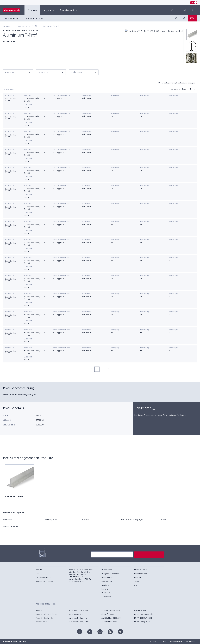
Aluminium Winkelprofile (111, 610)
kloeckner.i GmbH (141, 574)
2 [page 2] (103, 369)
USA (136, 585)
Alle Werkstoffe (35, 18)
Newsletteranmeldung (44, 581)
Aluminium (22, 26)
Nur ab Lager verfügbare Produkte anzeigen (176, 83)
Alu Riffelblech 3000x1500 (111, 618)
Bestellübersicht (69, 10)
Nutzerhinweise (176, 641)
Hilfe (38, 574)
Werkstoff (28, 96)
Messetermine (107, 581)
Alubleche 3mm (140, 610)
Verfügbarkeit (10, 96)
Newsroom (106, 593)
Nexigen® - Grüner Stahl (111, 574)
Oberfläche (86, 96)
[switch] (193, 3)
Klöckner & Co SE (141, 570)
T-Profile (86, 520)
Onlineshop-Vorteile (44, 577)
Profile (35, 26)
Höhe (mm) (115, 96)
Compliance (106, 597)
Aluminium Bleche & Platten (46, 614)
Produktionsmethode (61, 96)
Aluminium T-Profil (51, 26)
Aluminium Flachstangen (78, 618)
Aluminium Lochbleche (45, 618)
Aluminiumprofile (50, 520)
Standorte (105, 585)
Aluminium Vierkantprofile (79, 622)
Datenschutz (154, 641)
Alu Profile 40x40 (10, 526)
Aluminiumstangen (76, 614)
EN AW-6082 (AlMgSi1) (143, 622)
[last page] (109, 369)
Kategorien (12, 18)
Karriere (105, 589)
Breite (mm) (145, 96)
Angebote (49, 10)
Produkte (32, 10)
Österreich (138, 577)
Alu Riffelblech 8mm (109, 622)
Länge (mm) (28, 105)
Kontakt (39, 570)
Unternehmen (107, 570)
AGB (164, 641)
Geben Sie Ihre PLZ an (10, 100)
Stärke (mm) (174, 96)
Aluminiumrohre (42, 622)
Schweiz (137, 581)
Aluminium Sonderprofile (78, 610)
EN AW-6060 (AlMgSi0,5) (132, 520)
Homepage (8, 26)
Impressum (191, 641)
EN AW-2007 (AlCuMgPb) (144, 614)
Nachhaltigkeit (107, 577)
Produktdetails (9, 41)
